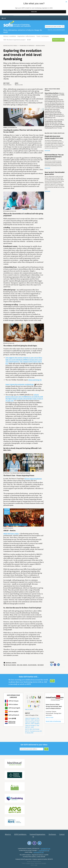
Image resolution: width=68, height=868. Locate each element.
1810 (36, 865)
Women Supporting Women (33, 479)
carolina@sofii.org (44, 850)
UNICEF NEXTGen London (11, 534)
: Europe (32, 729)
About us (8, 834)
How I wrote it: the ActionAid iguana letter (55, 173)
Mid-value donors (11, 665)
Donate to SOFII (58, 40)
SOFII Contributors (20, 834)
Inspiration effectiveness (26, 36)
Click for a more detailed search (56, 30)
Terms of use (38, 863)
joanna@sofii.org (39, 852)
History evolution (10, 36)
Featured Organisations (38, 834)
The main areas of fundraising (27, 46)
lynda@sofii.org (46, 848)
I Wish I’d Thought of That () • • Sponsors (32, 719)
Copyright (44, 863)
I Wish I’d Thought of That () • (32, 726)
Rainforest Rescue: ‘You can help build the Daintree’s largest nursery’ (54, 157)
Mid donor (41, 665)
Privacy (32, 863)
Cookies (28, 863)
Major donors (32, 665)
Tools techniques (43, 36)
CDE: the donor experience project (14, 40)
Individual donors (40, 46)
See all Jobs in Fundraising (53, 721)
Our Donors (52, 834)
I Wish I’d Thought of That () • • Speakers (32, 723)
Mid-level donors (22, 665)
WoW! (29, 40)
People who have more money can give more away (54, 137)
